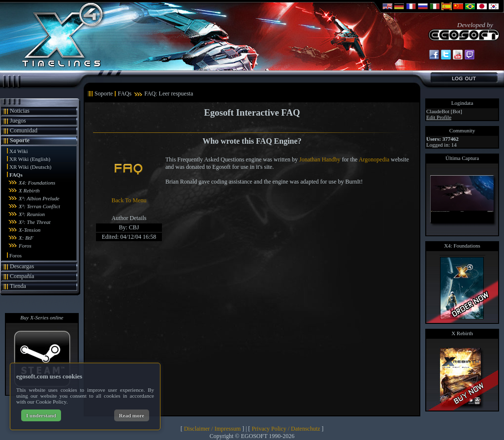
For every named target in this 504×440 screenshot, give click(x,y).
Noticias (20, 111)
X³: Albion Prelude (39, 198)
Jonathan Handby (320, 159)
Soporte (20, 140)
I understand (41, 415)
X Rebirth (29, 190)
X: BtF (26, 238)
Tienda (18, 286)
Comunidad (24, 130)
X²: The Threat (35, 222)
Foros (25, 246)
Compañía (22, 276)
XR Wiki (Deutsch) (31, 167)
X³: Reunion (32, 214)
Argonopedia (374, 159)
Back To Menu (129, 200)
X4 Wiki (19, 151)
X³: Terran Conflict (39, 206)
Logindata (462, 103)
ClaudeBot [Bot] (444, 111)
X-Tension (30, 230)
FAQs (16, 175)
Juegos (18, 121)
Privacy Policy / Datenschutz (286, 429)
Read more (132, 415)
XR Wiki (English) (30, 159)
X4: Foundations (37, 183)
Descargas (22, 266)
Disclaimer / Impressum (212, 429)
